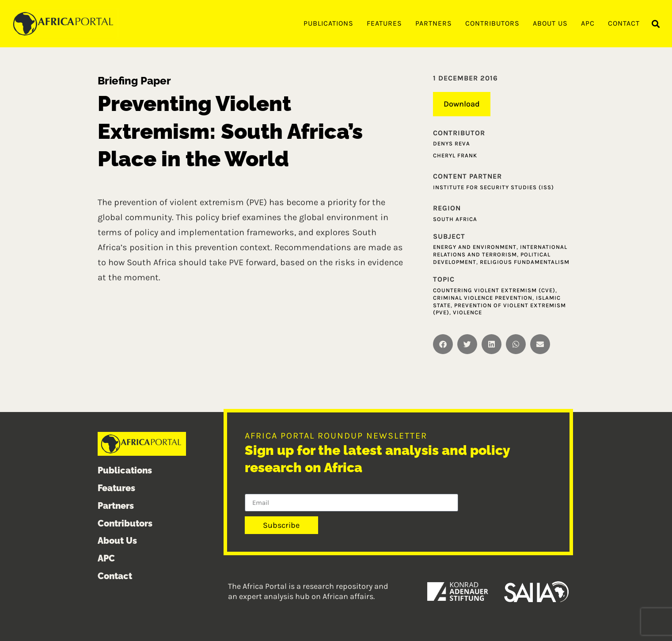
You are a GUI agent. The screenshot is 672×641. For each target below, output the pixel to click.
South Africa (455, 219)
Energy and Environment (475, 247)
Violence (467, 312)
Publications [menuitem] (328, 23)
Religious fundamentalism (525, 262)
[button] (656, 24)
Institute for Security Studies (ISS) (494, 187)
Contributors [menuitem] (492, 23)
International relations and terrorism (500, 251)
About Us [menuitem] (550, 23)
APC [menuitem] (588, 23)
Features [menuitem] (384, 23)
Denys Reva (452, 143)
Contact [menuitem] (624, 23)
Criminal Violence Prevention (483, 298)
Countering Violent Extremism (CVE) (494, 290)
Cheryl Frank (455, 155)
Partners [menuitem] (434, 23)
